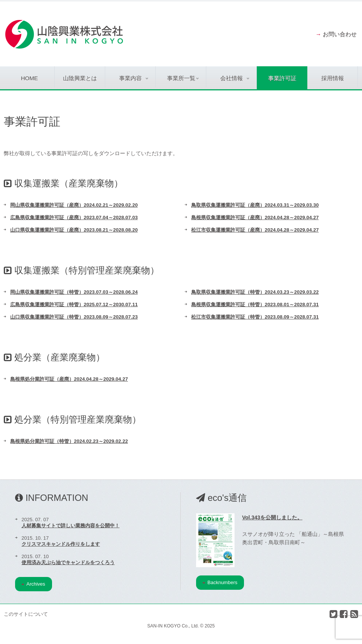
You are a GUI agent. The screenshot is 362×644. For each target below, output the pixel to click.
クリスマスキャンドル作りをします (61, 544)
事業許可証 (282, 78)
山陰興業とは (80, 78)
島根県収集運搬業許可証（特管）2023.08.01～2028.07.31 (255, 304)
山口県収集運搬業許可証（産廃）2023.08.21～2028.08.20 (74, 230)
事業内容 (134, 78)
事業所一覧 (183, 78)
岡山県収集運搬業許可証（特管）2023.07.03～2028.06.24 (74, 292)
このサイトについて (26, 614)
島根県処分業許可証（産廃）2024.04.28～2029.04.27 (69, 379)
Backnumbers (220, 582)
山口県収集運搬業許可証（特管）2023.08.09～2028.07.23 (74, 317)
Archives (33, 584)
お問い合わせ (340, 34)
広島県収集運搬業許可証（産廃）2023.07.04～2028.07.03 (74, 217)
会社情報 (235, 78)
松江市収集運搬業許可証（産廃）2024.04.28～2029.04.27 (255, 230)
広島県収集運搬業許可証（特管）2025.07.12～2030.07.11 (74, 304)
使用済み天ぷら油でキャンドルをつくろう (68, 562)
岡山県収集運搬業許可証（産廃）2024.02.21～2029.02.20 (74, 205)
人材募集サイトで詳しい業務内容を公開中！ (71, 526)
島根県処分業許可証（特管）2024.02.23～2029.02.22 (69, 441)
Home (30, 78)
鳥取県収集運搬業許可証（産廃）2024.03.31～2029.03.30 (255, 205)
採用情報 (333, 78)
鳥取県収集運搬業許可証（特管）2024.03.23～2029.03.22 (255, 292)
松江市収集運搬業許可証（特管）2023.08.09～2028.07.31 (255, 317)
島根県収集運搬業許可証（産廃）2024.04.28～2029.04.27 (255, 217)
